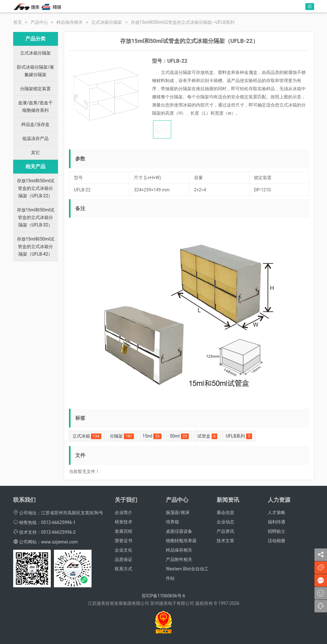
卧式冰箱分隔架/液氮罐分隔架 (35, 71)
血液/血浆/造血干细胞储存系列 (35, 106)
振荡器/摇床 (178, 512)
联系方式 (124, 569)
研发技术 (124, 522)
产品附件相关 (179, 559)
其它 (35, 153)
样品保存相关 (70, 22)
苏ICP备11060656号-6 (163, 596)
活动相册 (277, 541)
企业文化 (124, 550)
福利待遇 (277, 522)
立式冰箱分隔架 (107, 22)
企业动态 (225, 522)
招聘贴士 (277, 531)
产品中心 (39, 22)
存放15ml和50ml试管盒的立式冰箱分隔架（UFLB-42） (36, 247)
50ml (179, 436)
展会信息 (225, 512)
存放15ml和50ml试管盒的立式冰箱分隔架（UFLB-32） (36, 217)
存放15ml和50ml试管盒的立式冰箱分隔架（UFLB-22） (36, 188)
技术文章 (225, 541)
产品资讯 (225, 531)
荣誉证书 (124, 541)
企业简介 (124, 512)
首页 (18, 22)
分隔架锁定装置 (35, 89)
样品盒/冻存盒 (35, 124)
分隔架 (122, 436)
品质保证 (124, 559)
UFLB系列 (239, 436)
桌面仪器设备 (179, 531)
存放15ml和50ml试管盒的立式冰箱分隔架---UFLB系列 (183, 22)
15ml (152, 436)
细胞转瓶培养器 (181, 541)
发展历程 (124, 531)
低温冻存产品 (35, 138)
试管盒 (207, 436)
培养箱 (172, 522)
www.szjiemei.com (59, 542)
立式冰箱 (87, 436)
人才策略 (277, 512)
